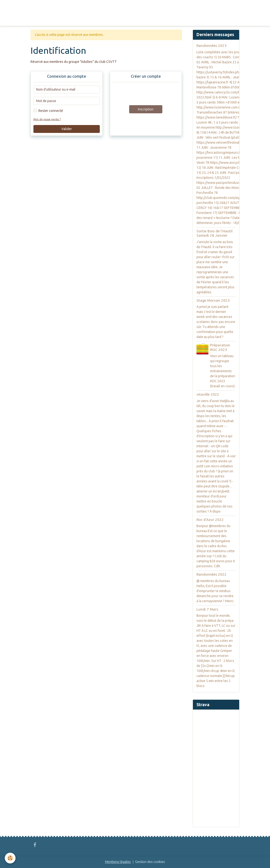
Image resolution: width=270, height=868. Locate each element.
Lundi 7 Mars (207, 609)
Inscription (146, 109)
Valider (67, 129)
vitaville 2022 (208, 394)
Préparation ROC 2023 (220, 347)
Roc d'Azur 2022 (210, 520)
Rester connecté (51, 111)
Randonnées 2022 (212, 574)
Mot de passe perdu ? (47, 119)
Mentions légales (118, 862)
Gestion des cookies (150, 862)
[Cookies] (10, 858)
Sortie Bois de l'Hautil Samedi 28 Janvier (214, 233)
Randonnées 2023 (212, 46)
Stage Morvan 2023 (213, 300)
